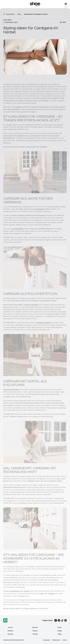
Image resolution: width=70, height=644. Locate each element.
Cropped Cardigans (43, 323)
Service (35, 627)
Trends (35, 634)
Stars (60, 627)
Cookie (65, 640)
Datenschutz (56, 640)
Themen (10, 631)
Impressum (47, 640)
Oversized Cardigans (11, 389)
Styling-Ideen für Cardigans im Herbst (36, 14)
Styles (60, 631)
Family (35, 631)
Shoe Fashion (10, 14)
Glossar (10, 634)
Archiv (10, 627)
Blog (19, 14)
